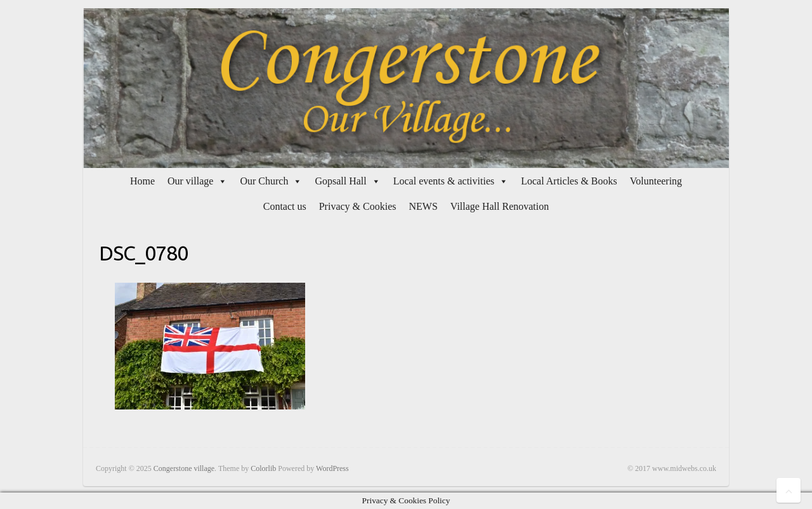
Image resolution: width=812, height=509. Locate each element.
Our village (190, 181)
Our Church (264, 181)
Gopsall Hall (340, 181)
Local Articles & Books (569, 181)
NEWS (423, 206)
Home (142, 181)
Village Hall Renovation (500, 206)
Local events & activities (444, 181)
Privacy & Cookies (358, 206)
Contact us (285, 206)
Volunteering (656, 181)
